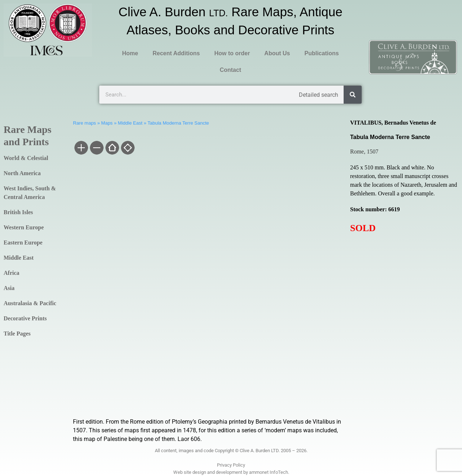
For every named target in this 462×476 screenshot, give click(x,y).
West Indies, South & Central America (30, 193)
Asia (9, 288)
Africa (12, 273)
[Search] (353, 95)
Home (130, 53)
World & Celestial (26, 158)
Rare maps (84, 123)
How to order (232, 53)
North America (22, 173)
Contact (231, 70)
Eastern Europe (23, 243)
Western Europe (24, 227)
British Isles (18, 212)
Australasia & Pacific (30, 303)
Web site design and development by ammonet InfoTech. (231, 472)
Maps (107, 123)
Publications (321, 53)
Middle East (19, 258)
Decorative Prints (25, 318)
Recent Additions (176, 53)
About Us (277, 53)
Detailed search (319, 95)
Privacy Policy (231, 465)
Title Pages (17, 334)
